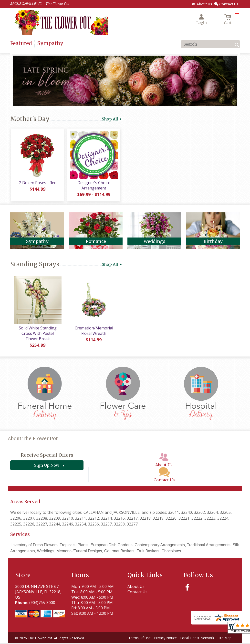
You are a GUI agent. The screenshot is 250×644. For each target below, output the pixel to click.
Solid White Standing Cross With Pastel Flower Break (37, 334)
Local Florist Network (197, 639)
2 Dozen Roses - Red (37, 184)
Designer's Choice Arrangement (93, 186)
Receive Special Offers (47, 456)
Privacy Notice (165, 639)
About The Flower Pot (33, 440)
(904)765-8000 (42, 604)
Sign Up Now (47, 466)
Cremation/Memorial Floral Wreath (93, 332)
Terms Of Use (140, 639)
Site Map (224, 639)
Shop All (112, 119)
